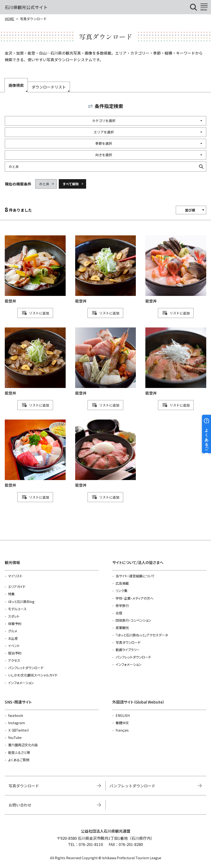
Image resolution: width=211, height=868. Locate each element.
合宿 (119, 613)
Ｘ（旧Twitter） (19, 730)
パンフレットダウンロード (26, 668)
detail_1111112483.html (176, 362)
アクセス (14, 660)
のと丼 (44, 184)
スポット (14, 616)
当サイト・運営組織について (135, 576)
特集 (11, 594)
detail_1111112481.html (106, 362)
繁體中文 (122, 723)
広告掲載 (122, 583)
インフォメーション (21, 683)
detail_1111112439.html (106, 270)
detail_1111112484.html (106, 454)
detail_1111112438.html (35, 362)
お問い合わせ (20, 805)
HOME (10, 19)
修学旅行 (122, 606)
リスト (34, 313)
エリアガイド (17, 587)
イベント (14, 646)
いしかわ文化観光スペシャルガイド (33, 675)
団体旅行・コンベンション (133, 620)
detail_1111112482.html (35, 454)
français (122, 730)
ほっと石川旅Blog (21, 602)
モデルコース (17, 609)
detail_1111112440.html (35, 270)
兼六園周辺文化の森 (23, 745)
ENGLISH (123, 715)
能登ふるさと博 (19, 752)
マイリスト (15, 576)
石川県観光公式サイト (26, 7)
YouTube (15, 737)
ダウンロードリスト (49, 87)
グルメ (13, 631)
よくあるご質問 (19, 760)
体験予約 (15, 624)
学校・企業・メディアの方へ (135, 598)
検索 (201, 167)
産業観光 (122, 628)
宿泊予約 (15, 653)
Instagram (17, 723)
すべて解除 (71, 184)
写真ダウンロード (128, 642)
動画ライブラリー (128, 650)
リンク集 (122, 591)
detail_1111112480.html (176, 270)
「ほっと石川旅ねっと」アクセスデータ (142, 635)
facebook (16, 715)
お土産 (13, 638)
